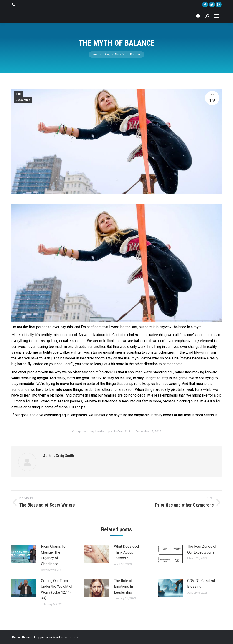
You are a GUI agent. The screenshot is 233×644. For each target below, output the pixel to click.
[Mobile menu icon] (216, 16)
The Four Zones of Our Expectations (202, 549)
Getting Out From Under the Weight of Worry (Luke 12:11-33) (57, 589)
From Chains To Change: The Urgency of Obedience (53, 555)
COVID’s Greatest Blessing (201, 584)
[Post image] (24, 554)
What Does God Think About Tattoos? (126, 552)
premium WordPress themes (59, 637)
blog (19, 94)
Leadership (23, 100)
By (123, 431)
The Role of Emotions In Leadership (123, 587)
